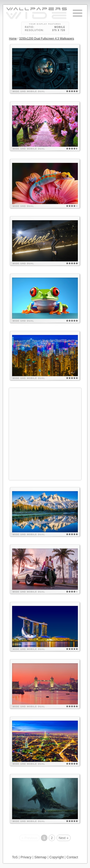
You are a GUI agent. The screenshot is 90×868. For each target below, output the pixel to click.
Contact (72, 857)
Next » (64, 838)
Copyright (57, 857)
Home (13, 39)
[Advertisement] (45, 433)
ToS (15, 857)
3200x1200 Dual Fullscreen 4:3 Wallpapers (47, 39)
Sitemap (40, 857)
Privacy (26, 857)
